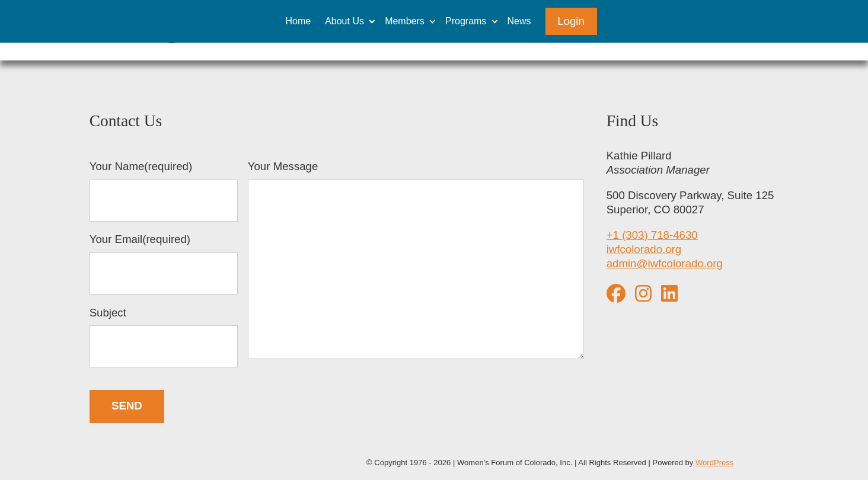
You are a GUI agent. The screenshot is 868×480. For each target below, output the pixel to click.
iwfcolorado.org (644, 249)
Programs (466, 21)
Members (405, 21)
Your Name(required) (164, 191)
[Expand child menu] (372, 21)
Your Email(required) (164, 264)
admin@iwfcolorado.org (665, 263)
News (519, 21)
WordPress (714, 463)
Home (298, 21)
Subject (164, 337)
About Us (344, 21)
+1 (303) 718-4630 (652, 235)
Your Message (416, 261)
